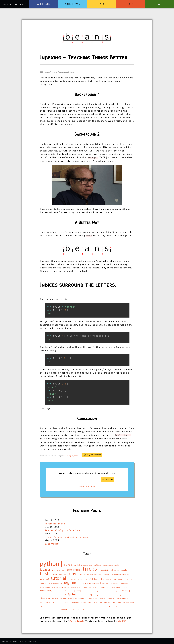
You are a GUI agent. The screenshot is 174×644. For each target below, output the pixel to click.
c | (103, 605)
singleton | (118, 590)
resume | (77, 605)
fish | (111, 594)
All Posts (43, 4)
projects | (107, 601)
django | (69, 564)
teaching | (63, 574)
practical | (44, 601)
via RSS (122, 620)
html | (103, 578)
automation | (97, 605)
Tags (101, 4)
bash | (46, 572)
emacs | (106, 564)
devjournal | (70, 605)
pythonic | (116, 574)
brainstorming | (117, 601)
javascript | (49, 568)
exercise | (73, 578)
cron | (90, 601)
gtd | (91, 590)
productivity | (47, 590)
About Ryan (72, 4)
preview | (85, 590)
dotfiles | (96, 601)
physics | (95, 574)
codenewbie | (59, 590)
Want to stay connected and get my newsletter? (87, 472)
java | (102, 601)
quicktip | (96, 594)
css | (131, 578)
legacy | (64, 609)
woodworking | (45, 609)
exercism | (56, 598)
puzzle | (124, 569)
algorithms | (87, 564)
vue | (43, 578)
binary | (66, 601)
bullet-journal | (98, 590)
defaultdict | (94, 598)
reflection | (68, 590)
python (75, 455)
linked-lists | (94, 586)
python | (52, 563)
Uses (130, 4)
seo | (108, 578)
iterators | (56, 601)
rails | (78, 564)
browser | (120, 586)
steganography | (128, 601)
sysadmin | (89, 578)
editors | (98, 564)
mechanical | (122, 605)
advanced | (112, 598)
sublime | (117, 569)
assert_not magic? (14, 4)
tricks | (92, 568)
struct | (114, 586)
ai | (111, 564)
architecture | (60, 605)
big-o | (86, 586)
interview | (123, 583)
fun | (100, 573)
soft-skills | (75, 569)
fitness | (80, 578)
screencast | (106, 583)
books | (53, 609)
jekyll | (83, 573)
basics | (126, 590)
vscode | (105, 569)
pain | (70, 609)
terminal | (53, 594)
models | (52, 605)
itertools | (83, 594)
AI (159, 4)
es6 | (48, 578)
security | (60, 594)
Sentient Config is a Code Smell (63, 529)
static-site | (80, 586)
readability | (74, 601)
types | (81, 601)
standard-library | (81, 597)
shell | (90, 594)
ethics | (84, 609)
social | (113, 578)
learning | (47, 597)
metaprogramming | (122, 578)
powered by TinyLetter (87, 485)
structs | (107, 605)
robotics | (114, 605)
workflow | (56, 586)
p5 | (60, 582)
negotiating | (120, 598)
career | (84, 605)
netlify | (90, 605)
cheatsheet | (104, 594)
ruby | (74, 573)
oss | (73, 586)
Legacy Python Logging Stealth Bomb (66, 536)
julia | (127, 598)
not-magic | (62, 569)
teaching (67, 455)
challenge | (64, 598)
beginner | (73, 581)
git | (89, 573)
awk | (86, 601)
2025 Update (52, 543)
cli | (61, 601)
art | (115, 594)
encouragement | (92, 582)
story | (71, 598)
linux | (97, 578)
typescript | (44, 605)
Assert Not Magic (55, 523)
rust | (50, 601)
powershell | (45, 594)
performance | (46, 586)
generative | (103, 598)
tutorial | (60, 577)
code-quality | (77, 609)
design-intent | (105, 586)
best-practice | (66, 586)
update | (77, 590)
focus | (126, 586)
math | (56, 573)
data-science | (109, 590)
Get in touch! (77, 620)
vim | (111, 569)
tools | (117, 564)
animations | (54, 583)
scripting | (72, 593)
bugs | (58, 609)
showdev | (115, 583)
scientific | (107, 574)
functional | (126, 573)
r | (113, 564)
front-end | (45, 583)
